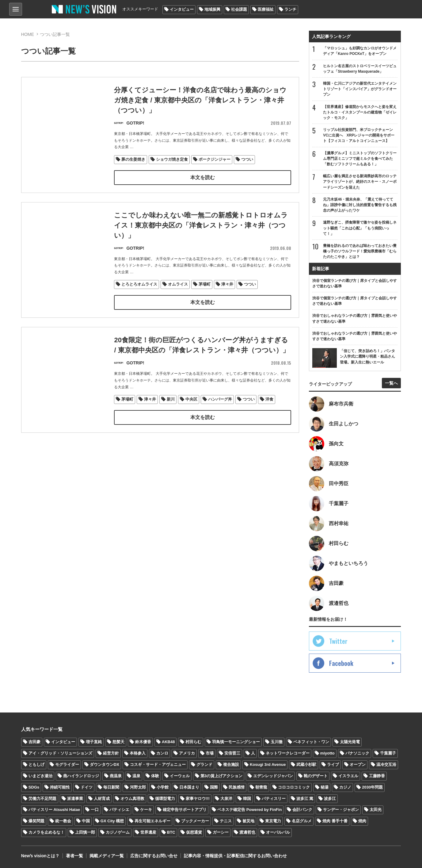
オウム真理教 (132, 799)
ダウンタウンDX (105, 764)
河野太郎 (138, 787)
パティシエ (119, 810)
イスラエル (348, 776)
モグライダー (67, 764)
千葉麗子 (388, 753)
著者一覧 (74, 856)
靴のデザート (316, 776)
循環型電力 (165, 799)
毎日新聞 (111, 787)
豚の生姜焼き (133, 160)
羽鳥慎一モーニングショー (236, 742)
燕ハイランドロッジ (81, 776)
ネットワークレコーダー (288, 753)
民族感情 (237, 787)
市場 (210, 753)
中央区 (191, 411)
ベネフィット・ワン (311, 742)
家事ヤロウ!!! (198, 799)
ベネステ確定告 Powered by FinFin (249, 810)
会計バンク (302, 810)
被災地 (248, 821)
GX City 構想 (112, 821)
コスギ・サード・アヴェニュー (158, 764)
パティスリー (274, 799)
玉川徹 (277, 742)
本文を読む (203, 177)
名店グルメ (302, 821)
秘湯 (325, 787)
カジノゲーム (118, 832)
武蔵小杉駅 (306, 764)
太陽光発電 (350, 742)
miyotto (327, 753)
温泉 (136, 776)
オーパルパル (278, 832)
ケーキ (146, 810)
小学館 (163, 787)
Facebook (341, 663)
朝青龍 (261, 787)
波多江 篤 (305, 799)
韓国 (247, 799)
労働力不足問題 (42, 799)
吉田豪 (34, 742)
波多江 (330, 799)
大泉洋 (226, 799)
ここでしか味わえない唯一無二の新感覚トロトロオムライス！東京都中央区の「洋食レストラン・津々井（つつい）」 (201, 225)
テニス (226, 821)
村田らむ (193, 742)
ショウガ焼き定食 (172, 160)
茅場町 (205, 284)
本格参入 (138, 753)
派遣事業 (75, 799)
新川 (171, 411)
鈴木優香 (143, 742)
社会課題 (239, 9)
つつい (247, 160)
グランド (204, 764)
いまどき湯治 (40, 776)
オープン (358, 764)
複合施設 (231, 764)
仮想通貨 (194, 832)
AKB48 (168, 742)
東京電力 (273, 821)
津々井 (227, 284)
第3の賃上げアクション (221, 776)
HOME (28, 34)
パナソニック (357, 753)
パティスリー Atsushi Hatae (54, 810)
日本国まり (189, 787)
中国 (86, 821)
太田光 (376, 810)
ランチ (290, 9)
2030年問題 (372, 787)
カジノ (345, 787)
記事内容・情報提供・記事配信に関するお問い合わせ (235, 856)
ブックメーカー (195, 821)
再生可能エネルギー (152, 821)
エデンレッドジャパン (273, 776)
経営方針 (111, 753)
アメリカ (187, 753)
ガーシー (221, 832)
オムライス (178, 284)
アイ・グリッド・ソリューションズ (60, 753)
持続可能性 (60, 787)
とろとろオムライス (139, 284)
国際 (214, 787)
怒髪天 (118, 742)
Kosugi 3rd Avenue (268, 764)
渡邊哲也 (247, 832)
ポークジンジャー (215, 160)
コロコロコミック (294, 787)
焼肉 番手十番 (335, 821)
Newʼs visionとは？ (40, 856)
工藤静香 (377, 776)
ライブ (333, 764)
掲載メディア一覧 (107, 856)
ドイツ (87, 787)
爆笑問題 (36, 821)
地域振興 (212, 9)
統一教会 (63, 821)
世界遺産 (148, 832)
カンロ (162, 753)
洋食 (269, 411)
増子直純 (94, 742)
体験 (155, 776)
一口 (95, 810)
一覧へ (391, 383)
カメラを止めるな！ (46, 832)
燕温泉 (116, 776)
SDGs (34, 787)
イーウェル (180, 776)
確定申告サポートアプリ (185, 810)
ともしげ (36, 764)
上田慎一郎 (85, 832)
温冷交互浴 (386, 764)
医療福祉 (266, 9)
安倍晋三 (232, 753)
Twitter (338, 641)
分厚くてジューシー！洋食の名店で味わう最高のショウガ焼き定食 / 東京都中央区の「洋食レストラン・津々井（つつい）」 (200, 100)
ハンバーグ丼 (220, 411)
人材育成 (102, 799)
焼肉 (362, 821)
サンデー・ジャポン (341, 810)
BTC (171, 832)
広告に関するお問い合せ (154, 856)
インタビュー (182, 9)
